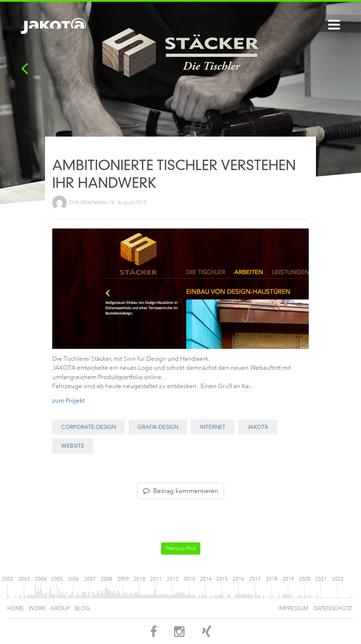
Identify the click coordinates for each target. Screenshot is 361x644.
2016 (239, 579)
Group (60, 609)
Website (73, 446)
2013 (189, 579)
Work (37, 609)
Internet (213, 427)
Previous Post (181, 548)
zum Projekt (68, 400)
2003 (24, 579)
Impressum (293, 609)
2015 (222, 579)
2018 (272, 579)
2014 (206, 579)
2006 (73, 579)
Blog (83, 609)
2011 (156, 579)
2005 (57, 579)
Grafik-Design (158, 427)
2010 (139, 579)
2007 (90, 579)
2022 (338, 579)
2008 (107, 579)
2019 (288, 579)
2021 (321, 579)
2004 (41, 579)
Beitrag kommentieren (180, 491)
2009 (123, 579)
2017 (255, 579)
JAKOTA (258, 427)
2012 (173, 579)
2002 (8, 579)
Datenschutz (333, 609)
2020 (304, 579)
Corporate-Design (89, 427)
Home (15, 609)
